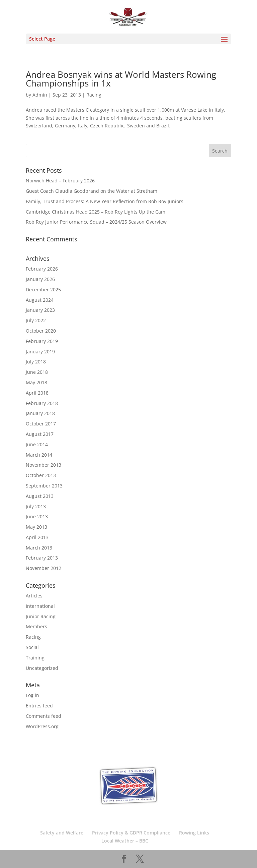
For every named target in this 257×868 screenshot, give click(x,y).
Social (32, 647)
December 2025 (43, 290)
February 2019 (42, 341)
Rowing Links (194, 833)
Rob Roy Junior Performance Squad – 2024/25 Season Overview (96, 222)
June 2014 (37, 444)
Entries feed (39, 706)
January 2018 (40, 413)
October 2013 (41, 475)
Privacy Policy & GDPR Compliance (131, 833)
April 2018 (37, 393)
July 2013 (36, 506)
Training (35, 658)
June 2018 (37, 372)
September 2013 (44, 486)
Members (36, 626)
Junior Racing (41, 616)
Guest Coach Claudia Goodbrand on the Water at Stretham (92, 191)
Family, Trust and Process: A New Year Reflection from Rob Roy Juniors (105, 201)
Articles (34, 596)
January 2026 (40, 279)
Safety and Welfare (62, 833)
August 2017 (40, 434)
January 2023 (40, 310)
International (40, 606)
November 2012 (44, 568)
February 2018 (42, 403)
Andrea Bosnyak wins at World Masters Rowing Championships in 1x (121, 79)
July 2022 (36, 320)
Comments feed (44, 716)
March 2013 (39, 548)
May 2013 (36, 527)
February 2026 (42, 269)
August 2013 (40, 496)
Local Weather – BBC (125, 841)
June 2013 (37, 516)
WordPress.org (42, 726)
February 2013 (42, 558)
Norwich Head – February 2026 (60, 181)
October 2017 (41, 424)
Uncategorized (42, 668)
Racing (94, 95)
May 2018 (36, 382)
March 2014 (39, 455)
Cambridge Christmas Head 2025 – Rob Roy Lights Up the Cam (96, 212)
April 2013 (37, 537)
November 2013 (44, 465)
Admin (40, 95)
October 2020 (41, 331)
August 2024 (40, 300)
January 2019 (40, 352)
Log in (32, 695)
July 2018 (36, 362)
